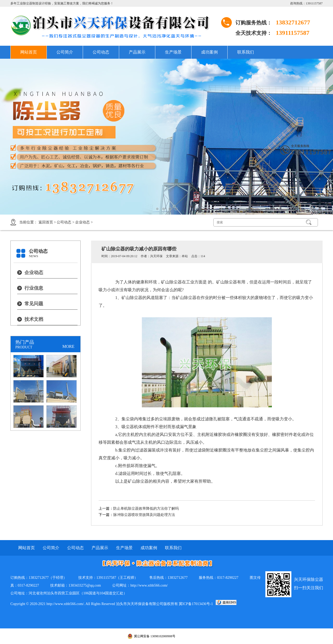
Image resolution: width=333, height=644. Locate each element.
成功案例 (209, 52)
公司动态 (101, 52)
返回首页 (46, 222)
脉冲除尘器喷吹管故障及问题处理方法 (144, 515)
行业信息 (34, 288)
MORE (68, 346)
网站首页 (29, 52)
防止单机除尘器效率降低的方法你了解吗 (146, 509)
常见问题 (34, 304)
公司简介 (65, 52)
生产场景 (173, 52)
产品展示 (137, 52)
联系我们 (246, 52)
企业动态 (82, 222)
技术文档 (34, 319)
